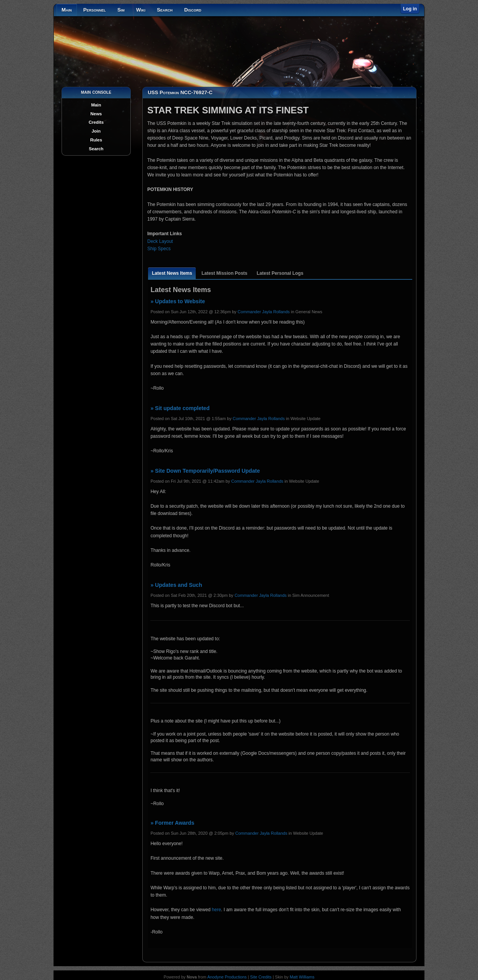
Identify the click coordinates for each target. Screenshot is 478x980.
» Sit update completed (180, 408)
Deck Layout (160, 241)
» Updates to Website (178, 301)
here (217, 910)
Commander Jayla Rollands (264, 312)
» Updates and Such (176, 585)
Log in (410, 9)
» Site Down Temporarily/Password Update (205, 471)
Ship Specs (159, 249)
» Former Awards (172, 823)
